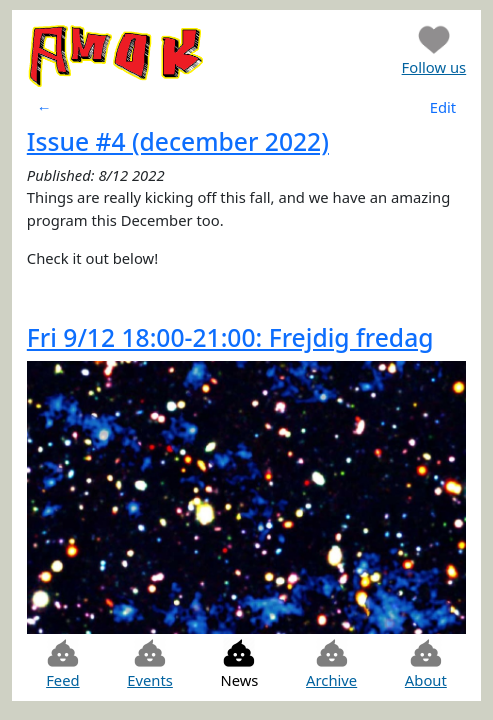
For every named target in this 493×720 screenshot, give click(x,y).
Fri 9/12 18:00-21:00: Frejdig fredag (230, 337)
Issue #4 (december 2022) (178, 141)
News (239, 663)
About (426, 663)
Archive (331, 663)
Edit (443, 107)
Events (150, 663)
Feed (62, 663)
